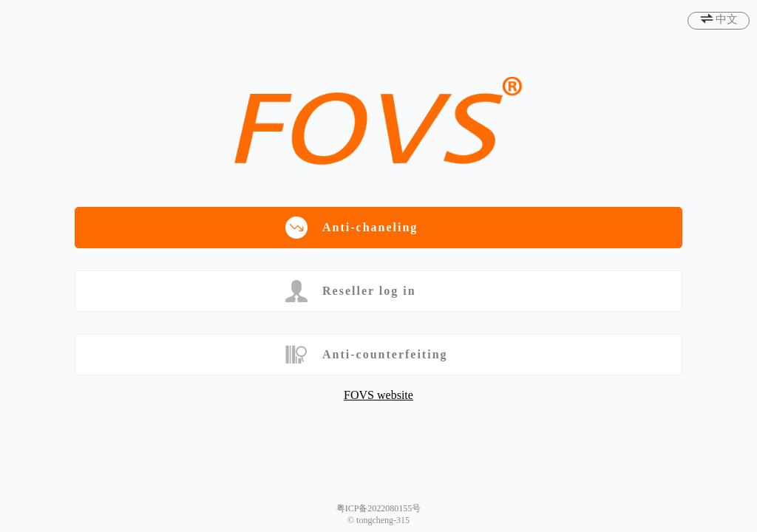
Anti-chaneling (352, 228)
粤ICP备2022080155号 (379, 508)
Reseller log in (351, 291)
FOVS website (378, 395)
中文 (727, 19)
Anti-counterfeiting (367, 355)
